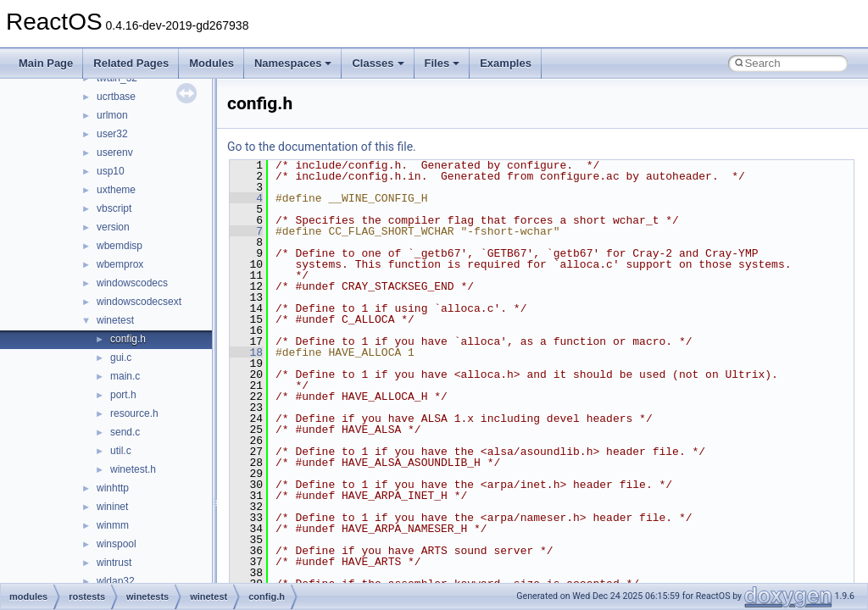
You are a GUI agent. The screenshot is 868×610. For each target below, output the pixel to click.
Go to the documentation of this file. (322, 147)
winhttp (113, 488)
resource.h (134, 413)
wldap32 (116, 581)
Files (442, 63)
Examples (506, 63)
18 (246, 352)
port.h (123, 395)
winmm (113, 525)
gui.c (121, 358)
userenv (115, 152)
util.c (121, 451)
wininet (112, 507)
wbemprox (120, 264)
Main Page (46, 63)
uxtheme (116, 190)
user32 (112, 134)
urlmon (112, 115)
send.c (125, 432)
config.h (128, 339)
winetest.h (133, 469)
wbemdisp (120, 246)
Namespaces (293, 63)
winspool (117, 544)
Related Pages (131, 63)
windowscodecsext (139, 302)
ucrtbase (116, 97)
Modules (211, 63)
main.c (125, 376)
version (113, 227)
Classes (378, 63)
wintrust (114, 563)
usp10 (111, 171)
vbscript (114, 208)
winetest (115, 320)
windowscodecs (132, 283)
